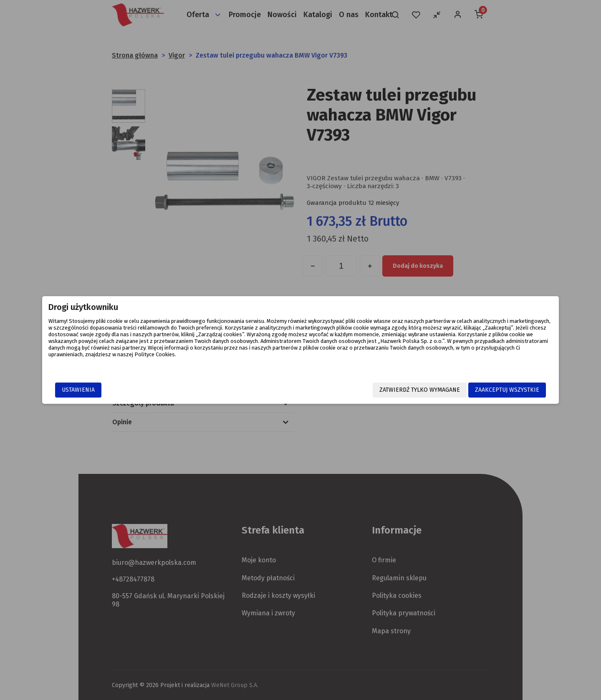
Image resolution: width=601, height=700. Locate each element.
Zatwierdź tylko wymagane (365, 391)
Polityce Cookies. (377, 361)
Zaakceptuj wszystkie (452, 391)
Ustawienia (133, 391)
